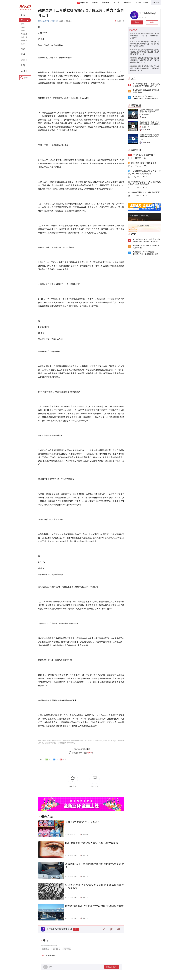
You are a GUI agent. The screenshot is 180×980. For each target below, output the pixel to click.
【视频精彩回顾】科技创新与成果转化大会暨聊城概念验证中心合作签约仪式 (149, 137)
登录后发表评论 (112, 967)
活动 (23, 71)
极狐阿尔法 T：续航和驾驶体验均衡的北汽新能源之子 (95, 865)
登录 (44, 955)
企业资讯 (24, 40)
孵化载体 (24, 34)
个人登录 (156, 3)
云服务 (95, 3)
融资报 (23, 31)
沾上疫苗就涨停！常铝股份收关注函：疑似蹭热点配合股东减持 (95, 886)
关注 (76, 929)
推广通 (116, 3)
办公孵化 (106, 3)
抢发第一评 (121, 21)
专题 (23, 65)
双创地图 (127, 3)
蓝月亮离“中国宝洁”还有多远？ (83, 822)
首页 (23, 15)
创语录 (23, 27)
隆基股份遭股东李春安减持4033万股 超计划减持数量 (94, 906)
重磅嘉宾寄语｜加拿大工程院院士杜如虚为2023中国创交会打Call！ (150, 124)
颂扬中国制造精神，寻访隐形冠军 (145, 192)
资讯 (23, 20)
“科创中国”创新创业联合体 (144, 155)
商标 (23, 49)
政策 (23, 60)
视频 (23, 54)
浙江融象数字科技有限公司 (48, 21)
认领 (152, 22)
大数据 (56, 98)
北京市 (23, 44)
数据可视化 (45, 949)
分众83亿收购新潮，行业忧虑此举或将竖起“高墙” (150, 111)
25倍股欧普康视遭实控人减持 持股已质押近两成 (92, 843)
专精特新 (24, 37)
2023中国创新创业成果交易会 (144, 163)
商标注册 (84, 3)
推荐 (22, 24)
